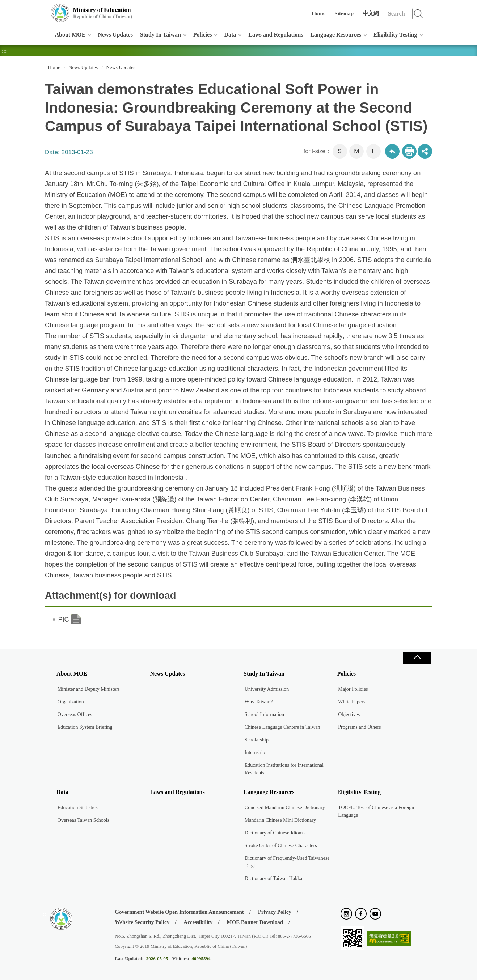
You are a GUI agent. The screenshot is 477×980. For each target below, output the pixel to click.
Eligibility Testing (395, 35)
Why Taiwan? (259, 702)
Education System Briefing (85, 727)
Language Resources (336, 35)
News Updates (115, 35)
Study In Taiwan (161, 35)
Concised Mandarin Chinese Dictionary (285, 807)
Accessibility (198, 922)
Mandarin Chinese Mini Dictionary (280, 820)
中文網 (371, 13)
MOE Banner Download (255, 922)
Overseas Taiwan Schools (83, 820)
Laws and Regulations (276, 35)
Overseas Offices (75, 714)
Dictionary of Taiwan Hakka (273, 878)
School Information (264, 714)
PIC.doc (76, 619)
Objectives (349, 714)
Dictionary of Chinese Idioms (275, 833)
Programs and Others (359, 727)
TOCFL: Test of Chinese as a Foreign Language (376, 811)
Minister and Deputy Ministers (89, 689)
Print (409, 151)
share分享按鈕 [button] (425, 151)
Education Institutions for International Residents (284, 769)
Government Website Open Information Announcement (179, 912)
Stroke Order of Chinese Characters (281, 846)
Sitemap (344, 13)
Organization (71, 702)
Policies (203, 35)
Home (318, 13)
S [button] (340, 151)
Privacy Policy (275, 912)
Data (230, 35)
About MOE (70, 35)
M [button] (356, 151)
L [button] (374, 151)
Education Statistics (78, 807)
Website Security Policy (142, 922)
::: (44, 9)
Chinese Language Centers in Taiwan (282, 727)
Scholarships (258, 740)
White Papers (352, 702)
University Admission (267, 689)
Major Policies (353, 689)
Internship (255, 752)
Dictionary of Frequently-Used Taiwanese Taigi (287, 862)
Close (417, 658)
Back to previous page (392, 151)
